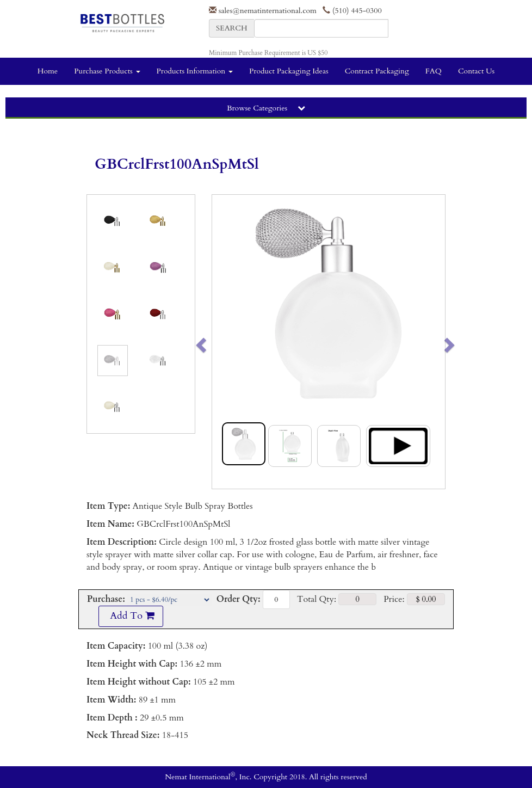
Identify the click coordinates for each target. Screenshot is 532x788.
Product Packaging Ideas (289, 71)
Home (48, 71)
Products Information (195, 71)
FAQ (434, 71)
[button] (224, 342)
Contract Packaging (377, 71)
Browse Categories (266, 108)
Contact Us (476, 71)
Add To (131, 616)
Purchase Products (107, 71)
